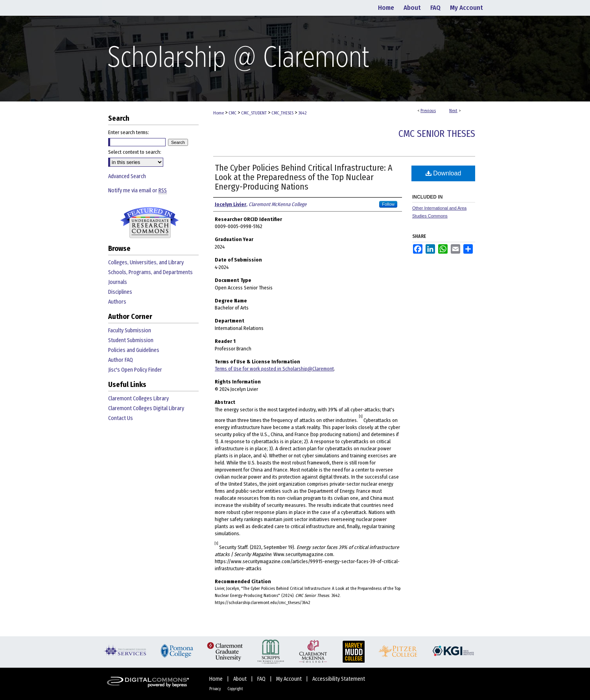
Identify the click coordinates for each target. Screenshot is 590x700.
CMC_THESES (282, 113)
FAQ (262, 679)
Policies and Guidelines (134, 350)
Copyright (235, 689)
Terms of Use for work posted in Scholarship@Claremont (274, 369)
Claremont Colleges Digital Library (146, 408)
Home (218, 113)
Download (443, 173)
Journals (118, 282)
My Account (289, 679)
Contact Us (121, 418)
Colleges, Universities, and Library (146, 262)
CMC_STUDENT (254, 113)
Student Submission (131, 340)
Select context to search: (135, 152)
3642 (302, 113)
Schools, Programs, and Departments (150, 272)
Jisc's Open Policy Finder (135, 370)
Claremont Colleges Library (138, 399)
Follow (388, 204)
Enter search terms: (129, 132)
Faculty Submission (130, 331)
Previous (428, 111)
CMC (232, 113)
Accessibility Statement (339, 679)
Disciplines (120, 292)
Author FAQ (121, 360)
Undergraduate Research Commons (149, 223)
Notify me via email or (137, 191)
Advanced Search (127, 176)
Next (453, 111)
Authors (117, 302)
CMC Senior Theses (437, 134)
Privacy (215, 689)
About (241, 679)
